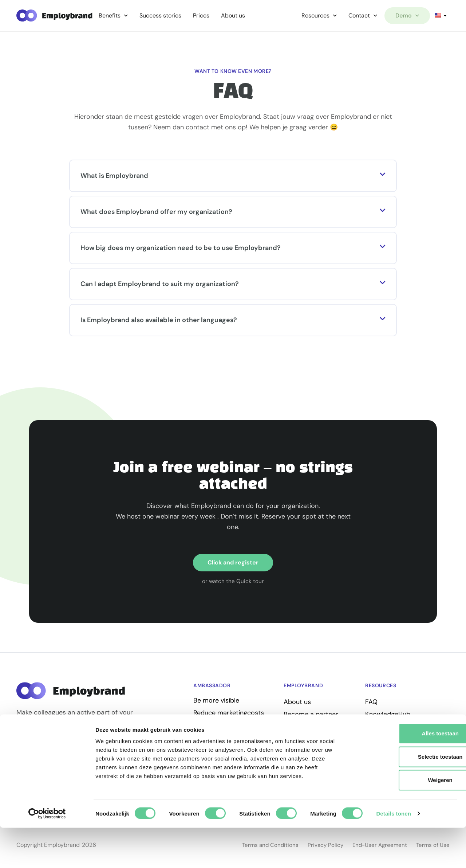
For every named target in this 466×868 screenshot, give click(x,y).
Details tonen (393, 854)
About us (233, 15)
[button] (233, 177)
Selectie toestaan (405, 797)
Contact (363, 15)
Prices (201, 15)
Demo (407, 15)
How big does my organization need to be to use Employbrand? (181, 249)
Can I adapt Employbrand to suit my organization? (160, 285)
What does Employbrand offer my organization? (156, 213)
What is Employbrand (114, 177)
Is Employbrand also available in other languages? (159, 321)
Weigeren (405, 820)
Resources (319, 15)
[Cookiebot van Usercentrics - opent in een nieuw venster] (47, 854)
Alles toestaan (405, 773)
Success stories (160, 15)
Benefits (113, 15)
